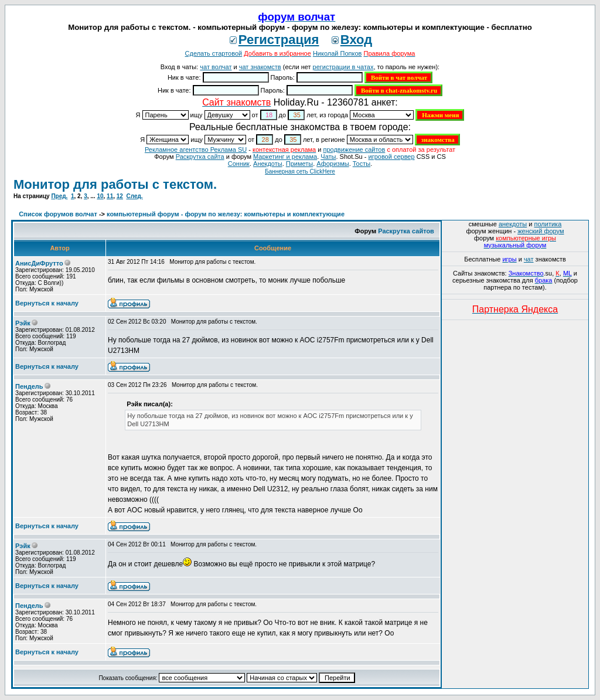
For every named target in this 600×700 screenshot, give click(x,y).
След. (134, 196)
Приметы (299, 164)
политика (548, 224)
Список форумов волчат (58, 214)
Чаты (328, 157)
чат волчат (216, 67)
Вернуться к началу (47, 303)
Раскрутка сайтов (406, 231)
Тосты (362, 164)
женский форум (541, 231)
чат (529, 259)
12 (120, 196)
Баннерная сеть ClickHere (300, 171)
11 (110, 196)
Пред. (59, 196)
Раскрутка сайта (200, 157)
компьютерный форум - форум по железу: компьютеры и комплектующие (226, 214)
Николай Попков (337, 53)
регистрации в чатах (343, 67)
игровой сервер (391, 157)
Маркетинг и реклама (285, 157)
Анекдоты (268, 164)
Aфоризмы (333, 164)
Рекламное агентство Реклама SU (196, 149)
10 (100, 196)
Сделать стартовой (214, 53)
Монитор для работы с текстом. (115, 184)
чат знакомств (260, 67)
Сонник (239, 164)
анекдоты (513, 224)
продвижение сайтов (354, 149)
